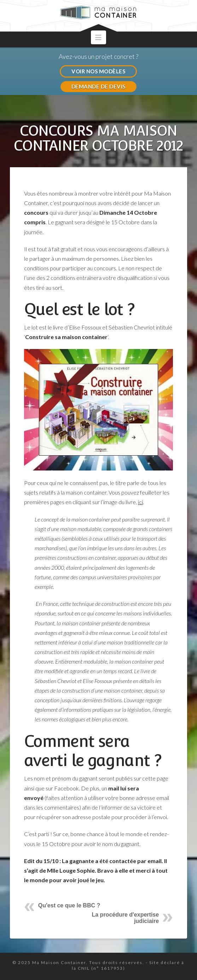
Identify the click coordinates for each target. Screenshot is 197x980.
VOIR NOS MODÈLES (98, 71)
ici (140, 502)
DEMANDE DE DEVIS (98, 86)
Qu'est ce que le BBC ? (69, 905)
